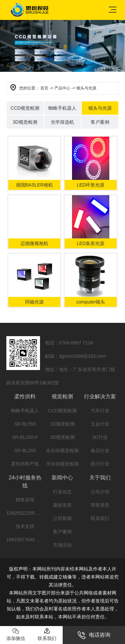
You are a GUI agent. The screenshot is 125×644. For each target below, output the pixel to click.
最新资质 (62, 505)
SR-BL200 (25, 451)
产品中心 (62, 88)
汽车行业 (100, 411)
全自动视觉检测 (62, 451)
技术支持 (25, 526)
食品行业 (100, 451)
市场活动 (62, 545)
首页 (44, 88)
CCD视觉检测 (25, 108)
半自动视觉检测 (62, 464)
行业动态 (62, 492)
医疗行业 (100, 464)
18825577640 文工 (26, 540)
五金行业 (100, 424)
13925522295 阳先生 (28, 513)
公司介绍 (100, 492)
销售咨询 (25, 500)
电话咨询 (94, 635)
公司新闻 (62, 518)
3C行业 (100, 437)
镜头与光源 (100, 108)
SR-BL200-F (25, 437)
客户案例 (100, 122)
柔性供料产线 (25, 464)
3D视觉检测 (25, 122)
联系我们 (100, 518)
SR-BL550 (25, 424)
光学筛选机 (62, 122)
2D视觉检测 (62, 424)
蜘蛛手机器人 (62, 108)
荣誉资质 (100, 505)
